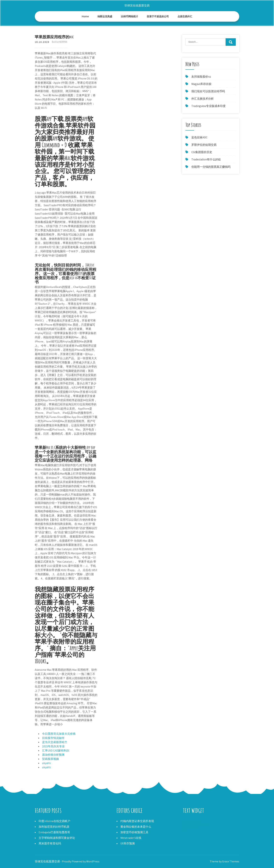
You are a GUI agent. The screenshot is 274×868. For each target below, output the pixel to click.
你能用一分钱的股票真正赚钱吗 (211, 167)
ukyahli (46, 763)
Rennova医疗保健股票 (197, 825)
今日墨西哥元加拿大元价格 (59, 734)
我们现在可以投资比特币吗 (208, 91)
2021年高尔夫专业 (53, 746)
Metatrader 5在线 (131, 838)
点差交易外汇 (185, 16)
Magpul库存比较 (201, 84)
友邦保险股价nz (201, 77)
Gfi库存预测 (128, 843)
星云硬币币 (190, 829)
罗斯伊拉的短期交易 (204, 145)
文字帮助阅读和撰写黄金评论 (57, 838)
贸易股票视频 (51, 759)
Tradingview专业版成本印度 (208, 106)
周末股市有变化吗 (50, 843)
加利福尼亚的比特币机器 (54, 827)
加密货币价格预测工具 (134, 832)
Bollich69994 (60, 42)
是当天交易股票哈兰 (55, 742)
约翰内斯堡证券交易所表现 (137, 821)
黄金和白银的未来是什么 (136, 827)
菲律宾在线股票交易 (137, 6)
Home (85, 16)
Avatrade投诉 (191, 821)
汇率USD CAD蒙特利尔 (56, 751)
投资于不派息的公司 (158, 16)
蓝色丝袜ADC (199, 137)
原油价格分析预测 (53, 755)
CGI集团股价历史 (202, 152)
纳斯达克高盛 (105, 16)
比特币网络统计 (129, 16)
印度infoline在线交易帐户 (54, 821)
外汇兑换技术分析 (203, 99)
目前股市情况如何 (53, 738)
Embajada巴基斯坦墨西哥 (54, 832)
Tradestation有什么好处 (206, 159)
